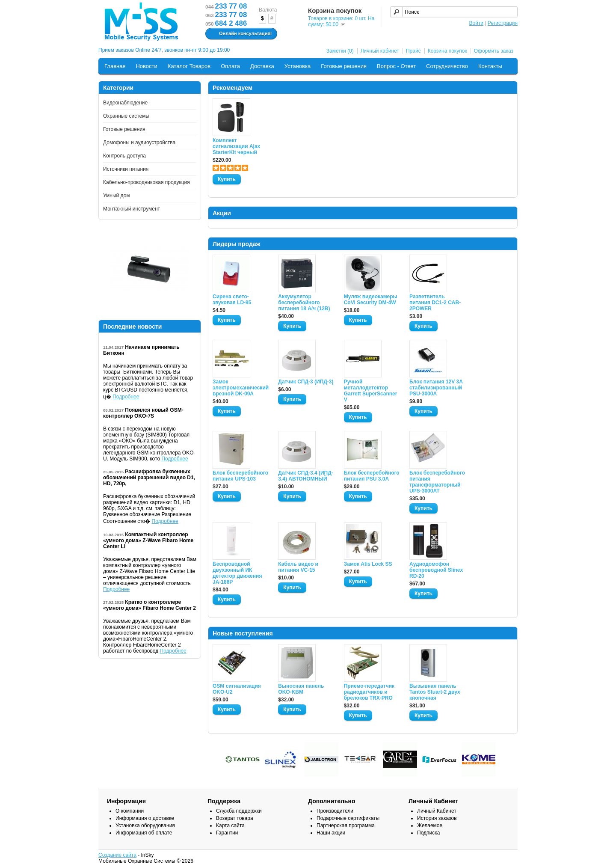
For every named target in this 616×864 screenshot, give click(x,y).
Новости (146, 66)
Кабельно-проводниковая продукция (147, 182)
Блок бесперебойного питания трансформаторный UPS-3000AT (437, 482)
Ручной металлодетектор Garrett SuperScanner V (371, 391)
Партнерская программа (346, 825)
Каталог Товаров (189, 66)
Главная (115, 66)
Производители (335, 811)
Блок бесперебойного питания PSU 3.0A (372, 476)
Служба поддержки (239, 811)
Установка (298, 66)
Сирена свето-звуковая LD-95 (232, 300)
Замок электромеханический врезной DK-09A (240, 388)
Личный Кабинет (437, 811)
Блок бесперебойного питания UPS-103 (240, 476)
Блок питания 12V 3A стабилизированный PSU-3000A (436, 388)
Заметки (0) (340, 51)
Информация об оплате (144, 833)
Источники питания (126, 169)
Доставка (262, 66)
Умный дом (117, 196)
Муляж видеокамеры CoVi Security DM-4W (371, 300)
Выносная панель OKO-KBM (301, 689)
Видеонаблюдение (125, 103)
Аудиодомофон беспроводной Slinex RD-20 (436, 570)
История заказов (437, 818)
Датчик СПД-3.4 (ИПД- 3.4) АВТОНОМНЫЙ (305, 476)
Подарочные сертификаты (348, 818)
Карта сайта (230, 825)
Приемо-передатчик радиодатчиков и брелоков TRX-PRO (369, 692)
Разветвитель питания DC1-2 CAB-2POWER (435, 303)
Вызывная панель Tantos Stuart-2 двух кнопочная (435, 692)
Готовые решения (344, 66)
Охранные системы (126, 116)
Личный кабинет (380, 51)
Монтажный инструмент (132, 209)
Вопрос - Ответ (396, 66)
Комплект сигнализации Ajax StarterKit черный (236, 146)
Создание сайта (117, 855)
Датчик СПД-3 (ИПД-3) (306, 382)
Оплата (230, 66)
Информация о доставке (145, 818)
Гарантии (227, 833)
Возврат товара (235, 818)
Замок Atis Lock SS (368, 564)
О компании (130, 811)
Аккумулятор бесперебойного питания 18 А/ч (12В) (304, 303)
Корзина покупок (447, 51)
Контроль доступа (124, 156)
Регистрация (503, 23)
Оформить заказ (494, 51)
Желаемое (430, 825)
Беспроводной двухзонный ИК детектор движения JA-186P (237, 573)
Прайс (413, 51)
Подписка (428, 833)
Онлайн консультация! (240, 34)
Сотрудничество (447, 66)
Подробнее (126, 397)
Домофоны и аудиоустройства (139, 143)
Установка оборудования (145, 825)
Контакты (490, 66)
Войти (476, 23)
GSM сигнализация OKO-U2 (237, 689)
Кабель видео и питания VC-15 (298, 567)
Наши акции (331, 833)
